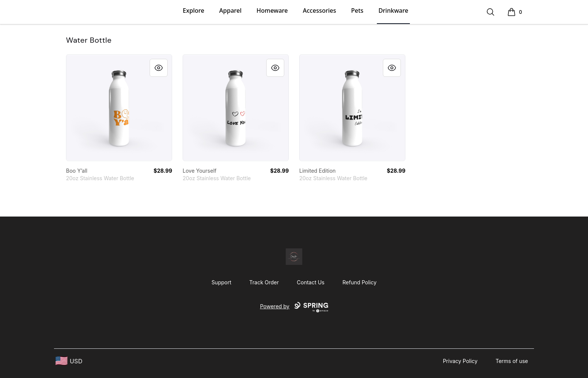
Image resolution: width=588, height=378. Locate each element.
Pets (357, 10)
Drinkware (393, 10)
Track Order (264, 282)
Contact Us (311, 282)
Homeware (272, 10)
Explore (193, 10)
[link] (119, 108)
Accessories (320, 10)
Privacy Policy (460, 361)
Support (221, 282)
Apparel (230, 10)
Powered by (294, 307)
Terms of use (512, 361)
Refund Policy (359, 282)
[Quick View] (159, 68)
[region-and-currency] (69, 361)
